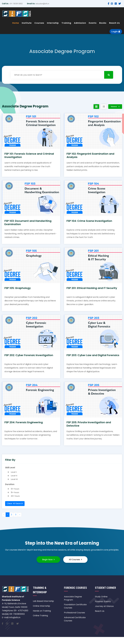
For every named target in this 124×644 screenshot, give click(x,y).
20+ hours (15, 496)
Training (66, 23)
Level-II (14, 476)
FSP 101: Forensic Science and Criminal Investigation (29, 155)
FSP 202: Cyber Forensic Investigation (29, 355)
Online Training (40, 616)
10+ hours (15, 489)
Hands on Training (42, 611)
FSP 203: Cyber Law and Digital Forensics (93, 355)
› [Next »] (20, 515)
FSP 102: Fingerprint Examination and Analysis (90, 155)
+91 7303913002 (16, 4)
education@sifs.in (42, 4)
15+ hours (15, 492)
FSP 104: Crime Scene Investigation (89, 221)
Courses (39, 23)
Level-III (14, 479)
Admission (80, 23)
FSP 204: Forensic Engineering (24, 422)
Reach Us (114, 23)
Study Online (101, 597)
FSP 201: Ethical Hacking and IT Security (92, 288)
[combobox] (115, 107)
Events (93, 23)
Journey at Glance (104, 606)
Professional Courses (74, 613)
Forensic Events (103, 601)
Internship (53, 23)
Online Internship (41, 606)
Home (16, 23)
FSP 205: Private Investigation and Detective (89, 424)
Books (103, 23)
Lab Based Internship (43, 601)
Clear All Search (15, 503)
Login (116, 32)
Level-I (14, 472)
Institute (27, 23)
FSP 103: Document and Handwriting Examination (28, 223)
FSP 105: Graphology (18, 288)
